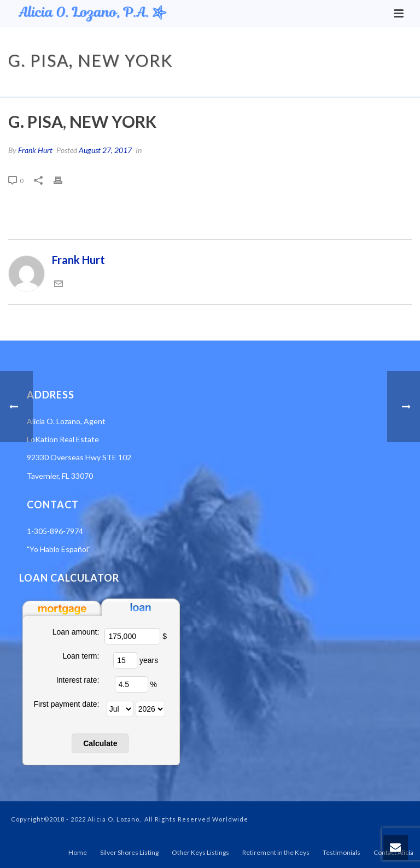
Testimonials (342, 852)
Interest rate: (78, 680)
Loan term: (81, 656)
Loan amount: (76, 632)
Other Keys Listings (200, 852)
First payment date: (67, 704)
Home (273, 86)
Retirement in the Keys (276, 852)
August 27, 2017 (105, 150)
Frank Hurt (35, 150)
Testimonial (312, 86)
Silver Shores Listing (129, 852)
